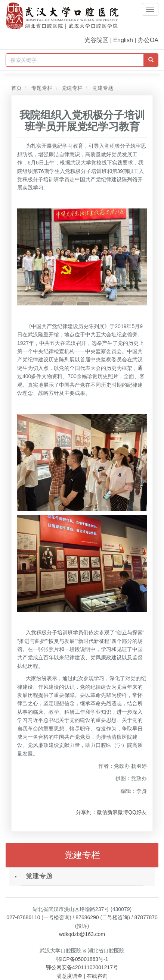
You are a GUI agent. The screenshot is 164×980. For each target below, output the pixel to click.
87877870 (146, 917)
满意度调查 (69, 976)
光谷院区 (96, 40)
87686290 (87, 917)
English (123, 40)
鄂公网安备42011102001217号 (82, 967)
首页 (16, 88)
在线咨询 (97, 976)
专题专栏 (41, 88)
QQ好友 (137, 812)
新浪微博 (118, 812)
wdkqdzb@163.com (82, 934)
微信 (102, 812)
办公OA (148, 40)
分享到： (86, 812)
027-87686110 (23, 917)
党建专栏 (71, 88)
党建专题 (102, 88)
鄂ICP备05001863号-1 (82, 959)
